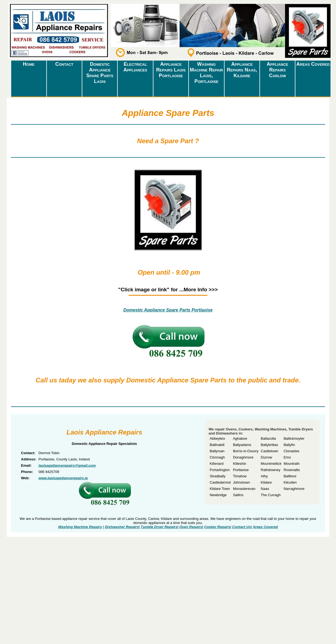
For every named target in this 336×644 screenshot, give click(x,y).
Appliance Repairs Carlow (278, 70)
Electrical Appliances (135, 67)
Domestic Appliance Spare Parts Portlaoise (168, 310)
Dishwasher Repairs (122, 527)
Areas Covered (313, 64)
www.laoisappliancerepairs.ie (63, 478)
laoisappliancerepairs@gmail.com (67, 465)
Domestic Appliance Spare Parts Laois (100, 73)
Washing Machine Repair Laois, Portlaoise (207, 73)
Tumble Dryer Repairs (159, 527)
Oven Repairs (191, 527)
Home (29, 64)
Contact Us (242, 527)
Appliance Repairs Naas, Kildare (242, 70)
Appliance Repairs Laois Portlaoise (171, 70)
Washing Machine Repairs (80, 527)
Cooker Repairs (217, 527)
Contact (64, 64)
